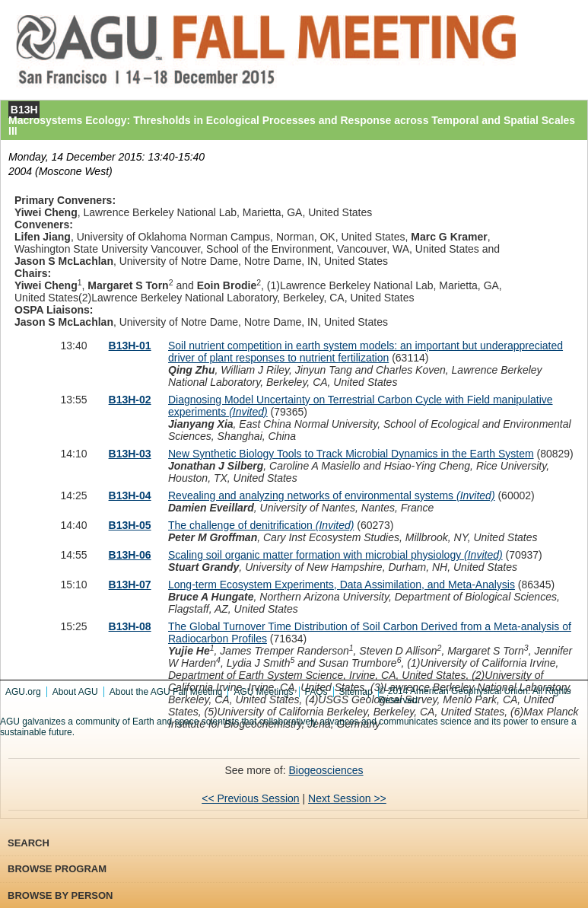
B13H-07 (130, 585)
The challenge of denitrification (261, 525)
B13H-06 (130, 555)
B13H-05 (130, 525)
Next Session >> (347, 798)
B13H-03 (130, 454)
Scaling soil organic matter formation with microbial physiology (335, 555)
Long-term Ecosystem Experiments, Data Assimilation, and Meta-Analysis (342, 585)
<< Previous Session (250, 798)
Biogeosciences (326, 770)
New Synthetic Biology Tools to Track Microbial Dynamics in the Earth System (351, 454)
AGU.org (23, 692)
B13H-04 (130, 495)
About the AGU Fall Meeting (166, 692)
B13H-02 (130, 400)
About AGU (75, 692)
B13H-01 (130, 346)
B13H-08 (130, 626)
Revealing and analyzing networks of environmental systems (332, 495)
